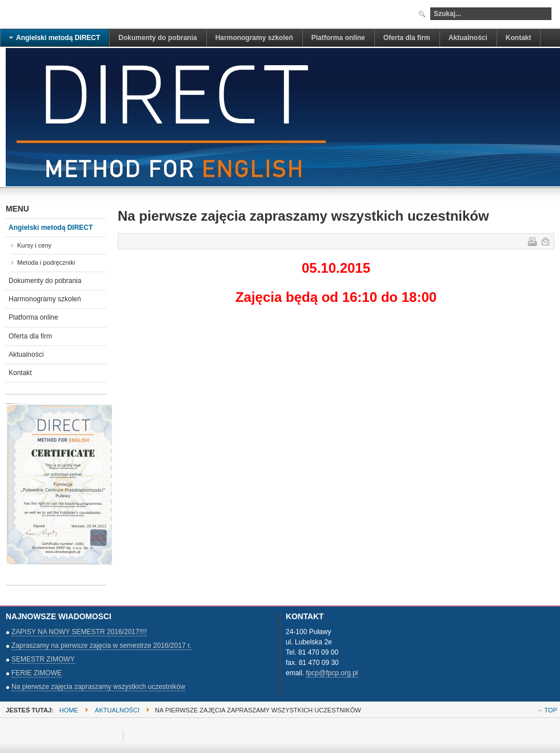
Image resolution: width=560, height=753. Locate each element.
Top (551, 710)
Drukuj (531, 241)
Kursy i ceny (34, 245)
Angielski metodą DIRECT (51, 228)
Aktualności (26, 354)
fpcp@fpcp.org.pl (332, 673)
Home (69, 710)
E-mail (545, 241)
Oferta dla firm (30, 336)
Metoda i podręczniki (46, 262)
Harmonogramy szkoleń (45, 299)
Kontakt (20, 373)
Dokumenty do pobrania (45, 281)
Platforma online (33, 317)
